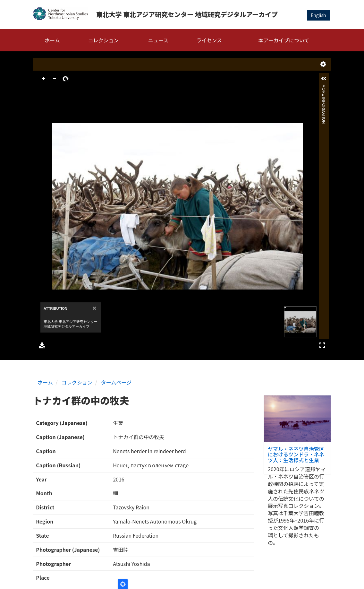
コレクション (103, 40)
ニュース (158, 40)
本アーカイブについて (284, 40)
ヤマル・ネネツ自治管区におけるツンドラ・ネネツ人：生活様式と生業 (296, 454)
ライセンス (209, 40)
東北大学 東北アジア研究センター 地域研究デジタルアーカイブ (187, 14)
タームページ (116, 382)
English (318, 15)
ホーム (52, 40)
